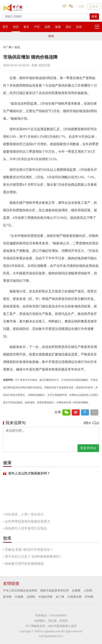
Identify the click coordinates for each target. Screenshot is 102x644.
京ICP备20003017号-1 (51, 636)
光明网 (31, 597)
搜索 (94, 16)
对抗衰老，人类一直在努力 (24, 514)
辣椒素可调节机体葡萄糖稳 (24, 564)
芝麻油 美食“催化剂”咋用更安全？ (29, 550)
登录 (94, 6)
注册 (81, 6)
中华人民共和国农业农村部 (20, 590)
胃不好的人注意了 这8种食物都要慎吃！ (34, 557)
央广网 (60, 597)
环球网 (89, 597)
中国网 (19, 597)
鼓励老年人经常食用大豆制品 (26, 528)
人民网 (88, 590)
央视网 (76, 590)
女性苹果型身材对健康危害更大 (28, 521)
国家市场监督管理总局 (54, 590)
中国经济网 (45, 597)
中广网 (7, 47)
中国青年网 (74, 597)
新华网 (7, 597)
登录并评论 (88, 448)
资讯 (17, 47)
